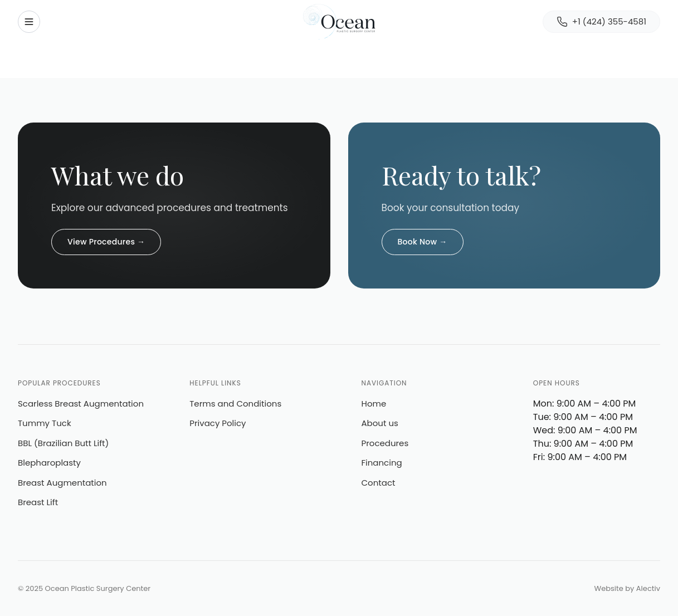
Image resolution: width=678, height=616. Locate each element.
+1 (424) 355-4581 (601, 21)
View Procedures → (106, 242)
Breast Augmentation (62, 483)
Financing (382, 463)
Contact (379, 483)
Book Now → (423, 242)
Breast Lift (38, 502)
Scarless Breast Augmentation (81, 404)
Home (374, 404)
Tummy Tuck (45, 423)
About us (380, 423)
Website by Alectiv (628, 588)
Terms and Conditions (235, 404)
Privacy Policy (218, 423)
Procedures (385, 443)
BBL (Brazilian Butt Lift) (63, 443)
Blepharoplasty (49, 463)
